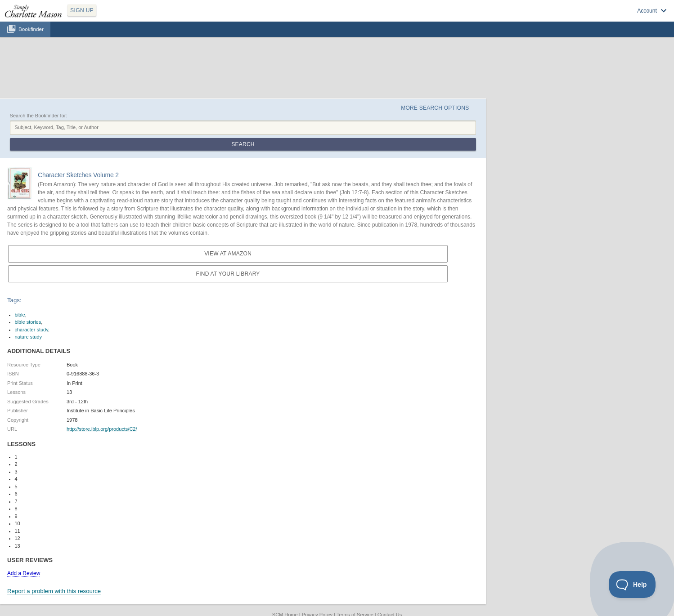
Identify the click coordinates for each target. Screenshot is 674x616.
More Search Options (435, 108)
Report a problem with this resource (54, 591)
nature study (29, 337)
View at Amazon (228, 254)
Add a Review (24, 573)
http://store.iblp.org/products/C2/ (102, 429)
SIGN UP (82, 10)
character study (31, 330)
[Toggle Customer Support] (632, 585)
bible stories (28, 322)
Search (243, 144)
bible (20, 315)
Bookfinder (31, 29)
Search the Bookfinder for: (39, 116)
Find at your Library (228, 274)
